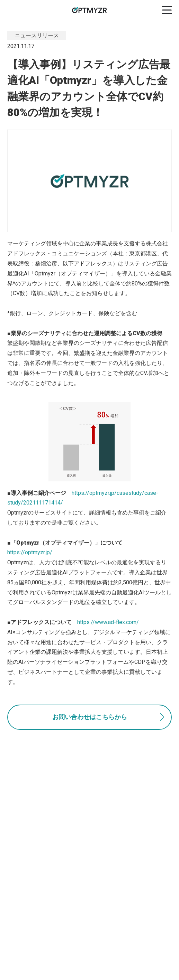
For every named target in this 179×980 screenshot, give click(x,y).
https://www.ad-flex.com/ (108, 622)
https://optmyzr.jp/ (30, 552)
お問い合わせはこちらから (90, 717)
